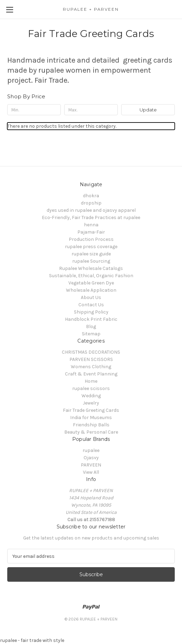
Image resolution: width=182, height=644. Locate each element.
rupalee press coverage (91, 247)
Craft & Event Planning (91, 374)
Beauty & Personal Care (91, 432)
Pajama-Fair (91, 232)
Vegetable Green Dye (91, 283)
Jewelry (91, 403)
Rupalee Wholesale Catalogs (91, 268)
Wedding (91, 396)
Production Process (91, 239)
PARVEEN (91, 465)
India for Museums (91, 418)
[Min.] (34, 110)
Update (148, 110)
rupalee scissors (91, 388)
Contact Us (91, 305)
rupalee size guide (91, 254)
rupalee (91, 450)
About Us (91, 297)
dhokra (91, 196)
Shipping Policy (91, 312)
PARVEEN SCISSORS (91, 359)
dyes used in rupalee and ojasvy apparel (91, 210)
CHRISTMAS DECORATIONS (91, 352)
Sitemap (91, 334)
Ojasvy (91, 458)
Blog (91, 326)
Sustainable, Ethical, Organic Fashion (91, 276)
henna (91, 225)
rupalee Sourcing (91, 261)
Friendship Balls (91, 425)
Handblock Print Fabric (91, 319)
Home (91, 381)
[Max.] (91, 110)
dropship (91, 203)
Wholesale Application (91, 290)
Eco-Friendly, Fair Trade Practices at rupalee (91, 217)
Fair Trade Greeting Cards (91, 410)
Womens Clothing (91, 367)
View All (91, 472)
